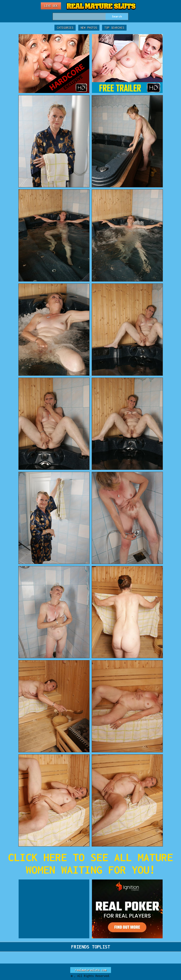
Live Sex (51, 6)
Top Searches (114, 28)
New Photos (89, 28)
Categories (65, 28)
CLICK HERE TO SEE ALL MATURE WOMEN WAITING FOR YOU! (90, 863)
